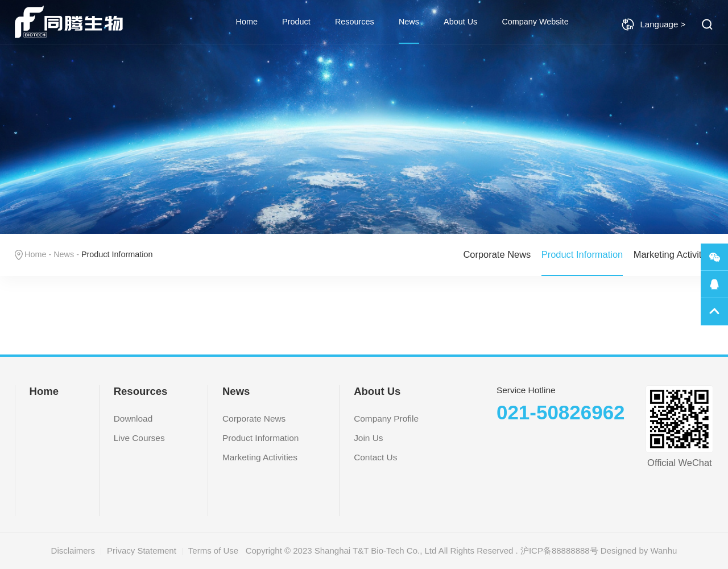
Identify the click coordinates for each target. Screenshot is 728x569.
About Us (460, 22)
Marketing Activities (674, 254)
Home (247, 22)
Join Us (368, 438)
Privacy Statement (142, 551)
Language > (653, 24)
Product (296, 22)
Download (133, 418)
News (409, 22)
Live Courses (139, 438)
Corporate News (497, 254)
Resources (355, 22)
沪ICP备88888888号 (559, 551)
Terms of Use (213, 551)
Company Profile (386, 418)
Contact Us (375, 457)
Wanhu (663, 551)
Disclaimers (73, 551)
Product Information (582, 254)
